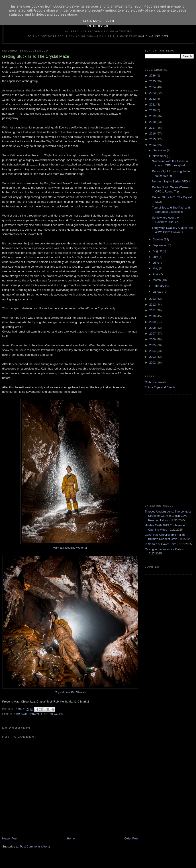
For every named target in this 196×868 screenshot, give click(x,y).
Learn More (92, 21)
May (156, 268)
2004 (153, 351)
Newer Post (10, 838)
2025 (153, 81)
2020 (153, 110)
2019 (153, 116)
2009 (153, 322)
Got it (110, 21)
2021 (153, 104)
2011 (153, 310)
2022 (153, 99)
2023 (153, 93)
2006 (153, 339)
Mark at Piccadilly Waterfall (70, 548)
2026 (153, 75)
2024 (153, 87)
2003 (153, 357)
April (156, 274)
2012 (153, 305)
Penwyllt (36, 714)
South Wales (53, 714)
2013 (153, 299)
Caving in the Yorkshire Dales (164, 549)
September (160, 245)
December (160, 150)
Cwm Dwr (20, 714)
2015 (153, 139)
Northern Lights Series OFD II (171, 181)
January (158, 292)
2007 (153, 334)
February (159, 286)
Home (71, 838)
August (158, 251)
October (158, 239)
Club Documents (155, 382)
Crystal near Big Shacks (70, 692)
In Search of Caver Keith (161, 544)
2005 (153, 345)
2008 (153, 328)
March (157, 280)
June (156, 263)
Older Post (131, 838)
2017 (153, 128)
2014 (153, 145)
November (160, 156)
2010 (153, 316)
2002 (153, 363)
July (156, 257)
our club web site (153, 36)
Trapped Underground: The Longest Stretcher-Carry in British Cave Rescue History (168, 516)
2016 (153, 133)
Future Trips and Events (160, 387)
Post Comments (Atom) (35, 846)
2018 (153, 122)
